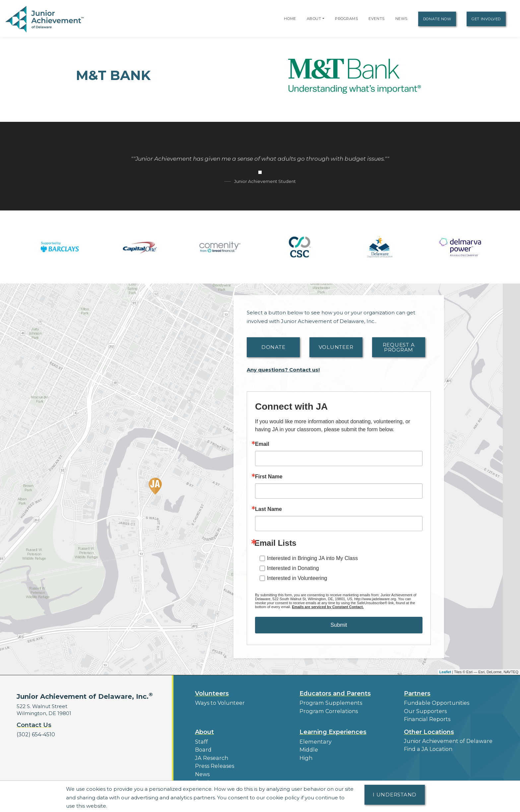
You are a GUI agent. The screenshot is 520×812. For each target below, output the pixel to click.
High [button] (305, 755)
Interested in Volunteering (297, 578)
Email (262, 444)
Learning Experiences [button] (333, 730)
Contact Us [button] (34, 725)
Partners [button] (417, 693)
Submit (339, 625)
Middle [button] (308, 747)
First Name (269, 477)
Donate (273, 347)
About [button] (204, 730)
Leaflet (445, 672)
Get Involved (486, 19)
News (401, 19)
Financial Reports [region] (426, 718)
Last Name (268, 509)
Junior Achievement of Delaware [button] (446, 739)
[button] (323, 19)
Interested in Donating (293, 568)
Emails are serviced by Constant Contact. (328, 607)
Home (290, 19)
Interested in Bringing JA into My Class (312, 558)
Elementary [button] (314, 740)
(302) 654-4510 (35, 734)
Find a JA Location (427, 747)
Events (376, 19)
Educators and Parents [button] (335, 693)
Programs (346, 19)
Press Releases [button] (214, 763)
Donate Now (437, 19)
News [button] (202, 770)
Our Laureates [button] (213, 778)
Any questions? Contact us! (283, 370)
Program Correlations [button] (326, 710)
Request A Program (399, 347)
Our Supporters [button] (424, 710)
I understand (395, 795)
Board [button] (203, 747)
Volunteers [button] (212, 693)
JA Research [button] (211, 755)
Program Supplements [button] (328, 703)
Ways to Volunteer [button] (218, 703)
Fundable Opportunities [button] (434, 703)
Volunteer (336, 347)
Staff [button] (201, 740)
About (314, 19)
